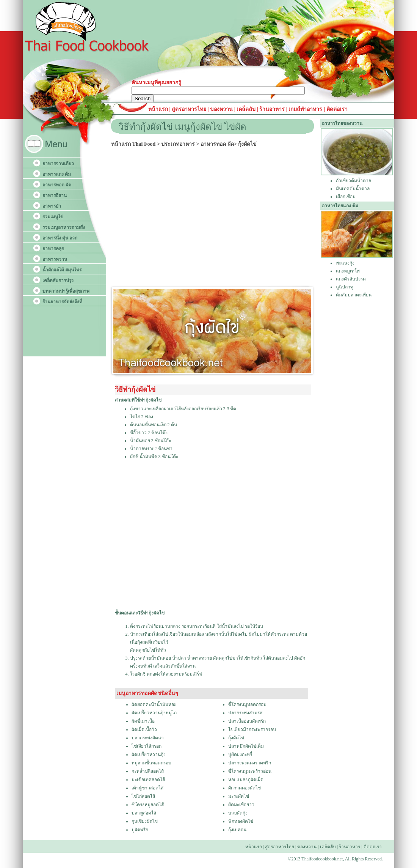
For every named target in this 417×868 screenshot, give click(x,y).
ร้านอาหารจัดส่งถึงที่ (62, 302)
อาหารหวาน (55, 259)
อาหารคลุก (53, 249)
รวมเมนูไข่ (53, 217)
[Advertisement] (215, 216)
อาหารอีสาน (55, 195)
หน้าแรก (159, 109)
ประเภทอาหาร (178, 144)
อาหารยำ (52, 206)
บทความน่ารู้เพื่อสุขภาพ (66, 291)
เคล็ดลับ (246, 109)
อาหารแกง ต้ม (57, 174)
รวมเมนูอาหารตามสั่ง (64, 227)
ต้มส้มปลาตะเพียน (354, 295)
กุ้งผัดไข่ (247, 144)
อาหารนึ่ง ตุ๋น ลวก (60, 238)
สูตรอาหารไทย (189, 109)
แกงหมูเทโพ (348, 271)
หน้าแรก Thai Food (133, 144)
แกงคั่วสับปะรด (351, 279)
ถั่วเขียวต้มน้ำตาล (354, 181)
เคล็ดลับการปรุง (58, 280)
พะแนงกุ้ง (345, 263)
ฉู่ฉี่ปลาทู (345, 287)
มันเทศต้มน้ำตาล (353, 189)
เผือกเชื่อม (346, 197)
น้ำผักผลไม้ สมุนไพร (62, 270)
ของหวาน (222, 109)
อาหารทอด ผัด (57, 185)
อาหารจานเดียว (58, 164)
